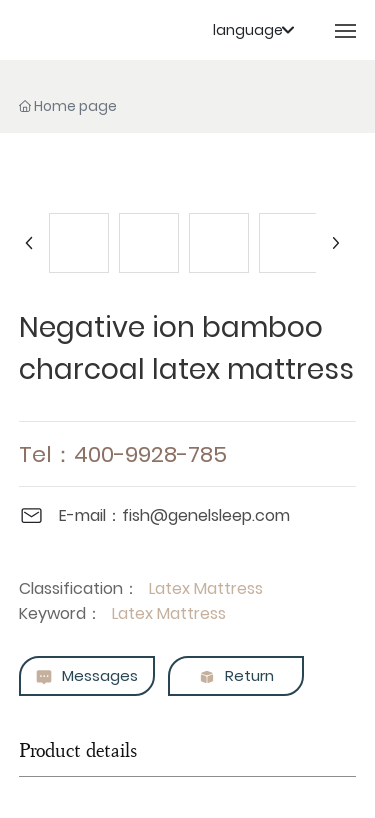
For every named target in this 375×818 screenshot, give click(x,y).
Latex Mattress (206, 588)
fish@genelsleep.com (206, 515)
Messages (86, 676)
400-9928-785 (150, 454)
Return (236, 676)
